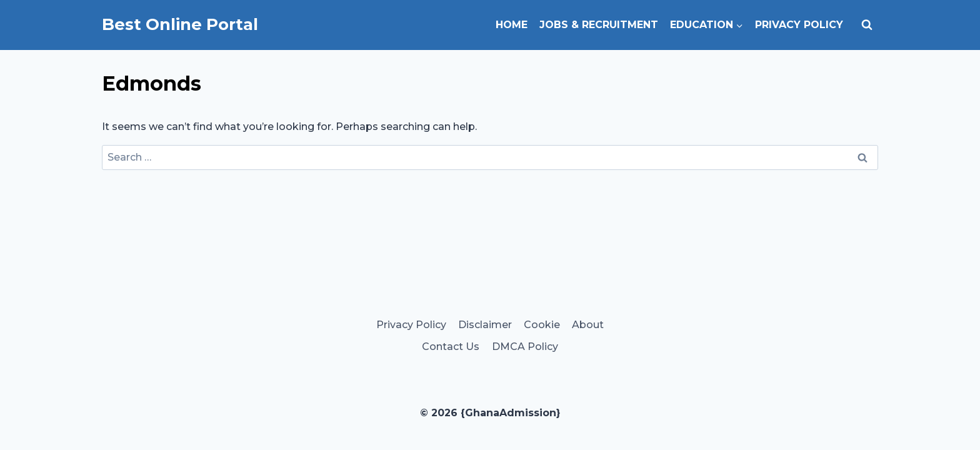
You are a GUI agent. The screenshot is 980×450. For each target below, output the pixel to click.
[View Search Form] (867, 25)
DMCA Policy (525, 347)
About (588, 325)
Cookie (542, 325)
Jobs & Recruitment (599, 25)
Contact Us (451, 347)
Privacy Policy (799, 25)
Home (512, 25)
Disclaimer (485, 325)
